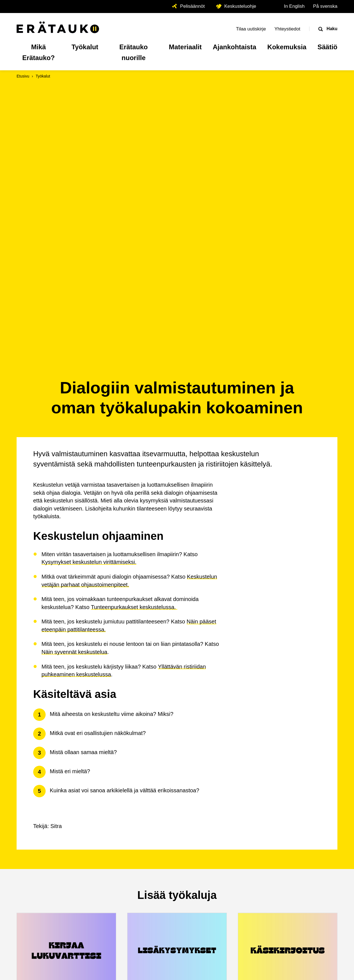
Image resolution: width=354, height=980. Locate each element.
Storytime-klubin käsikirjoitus (284, 737)
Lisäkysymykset (153, 737)
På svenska (325, 6)
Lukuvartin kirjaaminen (53, 737)
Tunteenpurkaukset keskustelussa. (134, 348)
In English (294, 6)
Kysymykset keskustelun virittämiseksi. (89, 303)
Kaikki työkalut (177, 800)
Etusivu (23, 76)
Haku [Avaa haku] (331, 29)
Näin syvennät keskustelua (74, 393)
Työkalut (43, 76)
